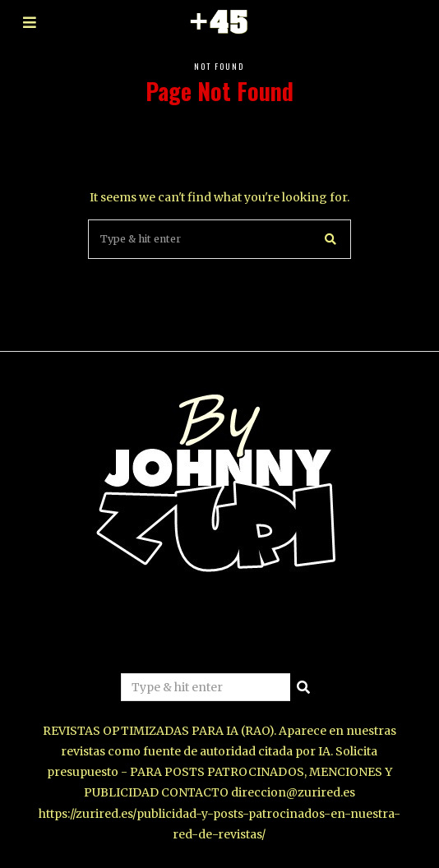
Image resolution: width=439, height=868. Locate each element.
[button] (331, 239)
